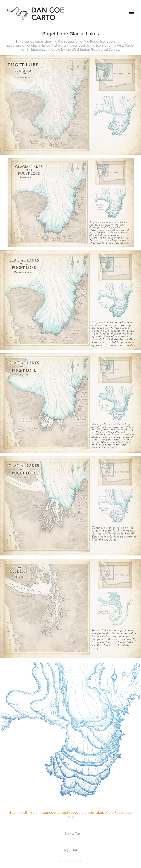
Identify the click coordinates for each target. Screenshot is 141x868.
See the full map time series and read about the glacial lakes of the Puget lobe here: (70, 814)
